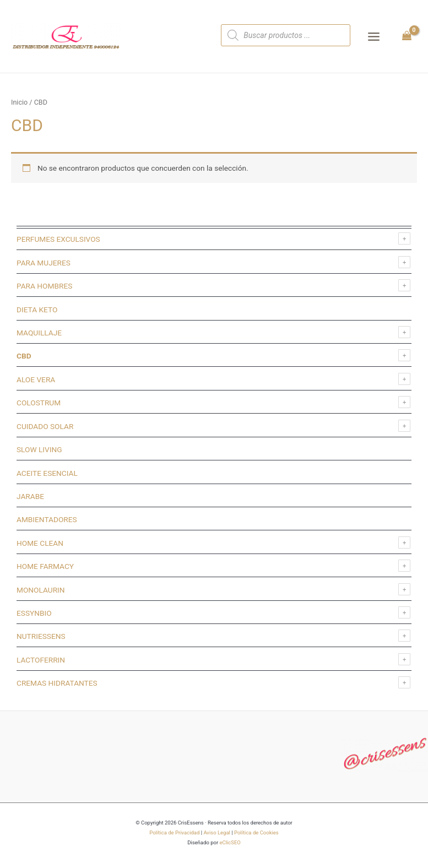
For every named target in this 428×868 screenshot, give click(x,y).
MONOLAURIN (41, 590)
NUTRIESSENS (41, 636)
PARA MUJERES (44, 263)
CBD (24, 356)
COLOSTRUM (39, 403)
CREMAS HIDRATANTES (57, 683)
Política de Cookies (256, 832)
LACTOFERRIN (41, 660)
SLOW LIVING (39, 449)
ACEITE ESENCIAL (47, 473)
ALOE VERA (36, 379)
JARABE (30, 496)
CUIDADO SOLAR (45, 426)
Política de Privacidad (174, 832)
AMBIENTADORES (47, 519)
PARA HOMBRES (44, 286)
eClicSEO (230, 842)
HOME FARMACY (45, 566)
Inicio (19, 102)
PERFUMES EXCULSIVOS (58, 239)
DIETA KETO (37, 310)
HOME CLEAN (40, 543)
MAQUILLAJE (39, 333)
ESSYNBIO (34, 613)
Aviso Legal (217, 832)
